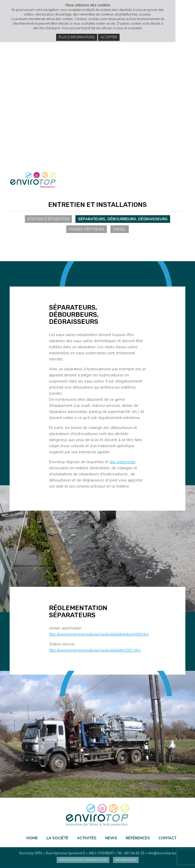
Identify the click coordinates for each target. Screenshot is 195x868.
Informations (126, 860)
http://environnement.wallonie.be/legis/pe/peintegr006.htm (99, 634)
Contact (167, 838)
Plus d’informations (77, 37)
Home (32, 838)
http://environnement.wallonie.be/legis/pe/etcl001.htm (95, 650)
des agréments (122, 462)
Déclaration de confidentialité (83, 860)
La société (57, 838)
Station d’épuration (48, 219)
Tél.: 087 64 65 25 (131, 853)
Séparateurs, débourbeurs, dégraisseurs (123, 219)
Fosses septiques (87, 229)
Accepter (109, 37)
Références (138, 838)
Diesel (120, 229)
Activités (87, 838)
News (111, 838)
